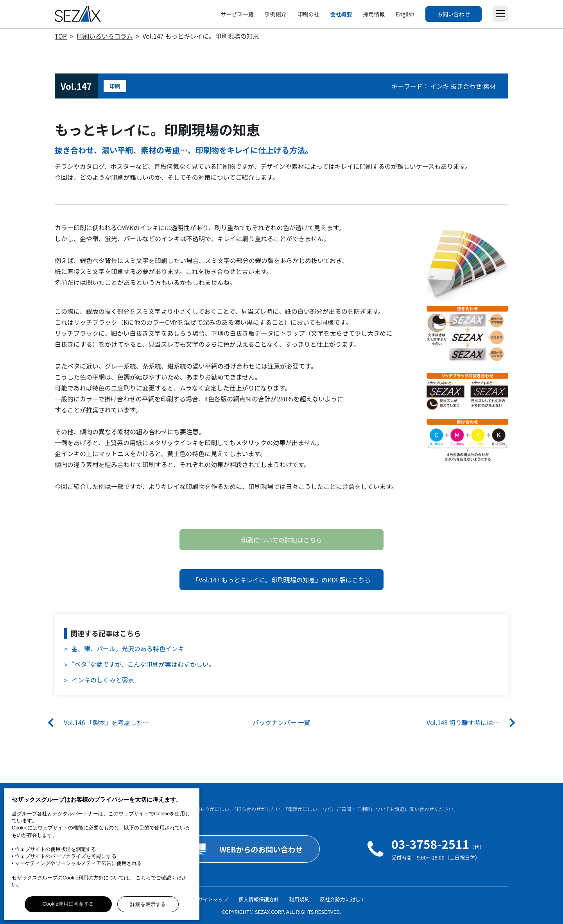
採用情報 (374, 14)
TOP (61, 36)
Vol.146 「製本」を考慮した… (106, 722)
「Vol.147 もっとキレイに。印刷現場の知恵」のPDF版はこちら (281, 580)
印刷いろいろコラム (105, 36)
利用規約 (299, 899)
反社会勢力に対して (343, 899)
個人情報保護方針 (259, 899)
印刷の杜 (308, 14)
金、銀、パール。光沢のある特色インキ (128, 648)
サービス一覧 (237, 14)
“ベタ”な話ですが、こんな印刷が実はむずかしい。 (143, 664)
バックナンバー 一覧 (281, 722)
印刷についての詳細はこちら (281, 540)
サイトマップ (213, 899)
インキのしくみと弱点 (103, 680)
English (405, 14)
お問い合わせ (454, 14)
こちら (143, 878)
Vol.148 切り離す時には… (463, 722)
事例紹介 (275, 14)
